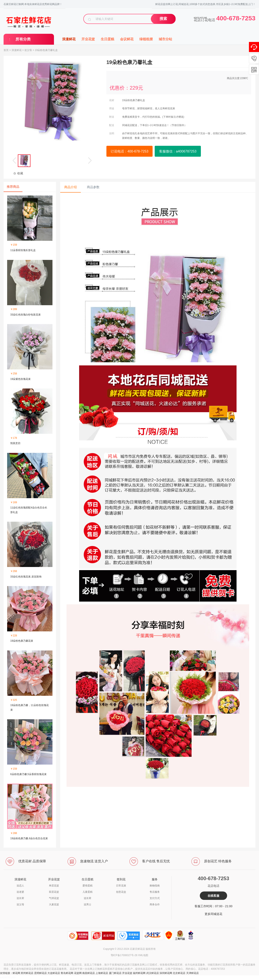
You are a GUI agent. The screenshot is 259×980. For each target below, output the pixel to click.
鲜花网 (16, 973)
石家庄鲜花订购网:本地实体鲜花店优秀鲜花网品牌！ (33, 4)
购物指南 (155, 886)
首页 (6, 50)
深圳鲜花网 (166, 973)
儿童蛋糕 (88, 892)
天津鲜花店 (192, 973)
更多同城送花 (213, 914)
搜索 (163, 19)
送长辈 (20, 898)
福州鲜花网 (139, 973)
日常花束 (121, 886)
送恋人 (20, 886)
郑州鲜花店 (27, 973)
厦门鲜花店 (115, 973)
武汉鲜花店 (153, 973)
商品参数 (93, 187)
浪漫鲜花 (69, 39)
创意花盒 (121, 892)
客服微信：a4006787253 (178, 151)
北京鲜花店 (179, 973)
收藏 (18, 173)
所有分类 (23, 39)
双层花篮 (54, 892)
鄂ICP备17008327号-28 (124, 955)
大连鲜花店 (54, 973)
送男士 (88, 904)
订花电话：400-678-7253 (129, 151)
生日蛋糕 (107, 39)
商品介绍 (71, 187)
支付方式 (155, 898)
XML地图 (143, 955)
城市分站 (165, 39)
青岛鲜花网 (67, 973)
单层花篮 (54, 886)
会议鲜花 (127, 39)
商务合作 (155, 904)
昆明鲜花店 (41, 973)
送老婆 (20, 892)
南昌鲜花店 (89, 973)
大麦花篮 (54, 904)
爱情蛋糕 (88, 886)
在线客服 (213, 896)
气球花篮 (54, 898)
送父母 (28, 50)
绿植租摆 (146, 39)
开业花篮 (88, 39)
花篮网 (78, 973)
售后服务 (155, 892)
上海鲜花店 (102, 973)
